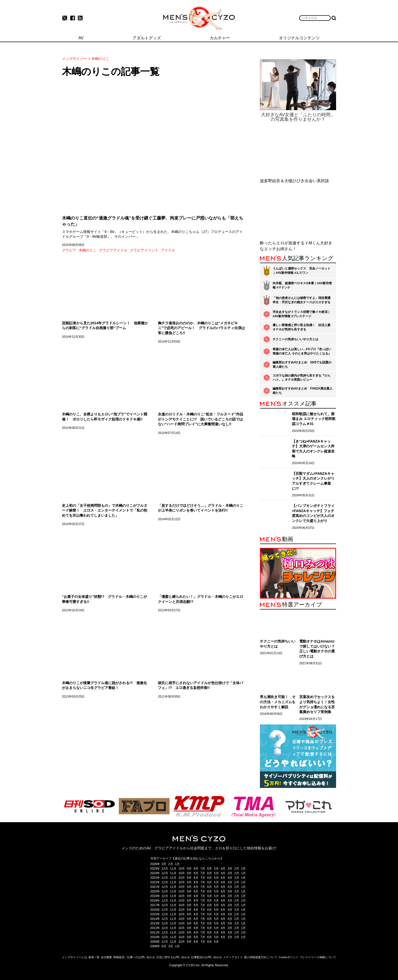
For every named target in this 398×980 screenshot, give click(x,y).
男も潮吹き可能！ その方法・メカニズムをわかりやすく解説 (278, 702)
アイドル (168, 250)
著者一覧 (94, 957)
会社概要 (106, 957)
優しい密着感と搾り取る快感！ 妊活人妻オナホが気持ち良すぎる (302, 327)
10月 (182, 869)
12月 (165, 869)
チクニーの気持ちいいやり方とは (295, 339)
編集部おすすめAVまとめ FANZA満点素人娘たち (303, 391)
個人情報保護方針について (261, 957)
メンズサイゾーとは (74, 957)
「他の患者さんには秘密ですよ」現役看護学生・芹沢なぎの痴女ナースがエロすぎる (302, 300)
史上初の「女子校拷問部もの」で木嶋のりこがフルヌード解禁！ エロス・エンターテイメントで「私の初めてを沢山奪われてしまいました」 (105, 510)
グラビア (69, 250)
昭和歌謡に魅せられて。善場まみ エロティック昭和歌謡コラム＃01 (314, 419)
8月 (196, 869)
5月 (216, 869)
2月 (171, 864)
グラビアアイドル (113, 250)
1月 (178, 864)
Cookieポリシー (289, 957)
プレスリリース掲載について (318, 957)
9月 (189, 869)
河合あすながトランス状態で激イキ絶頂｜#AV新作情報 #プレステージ (302, 314)
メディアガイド (233, 957)
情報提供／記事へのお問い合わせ (134, 957)
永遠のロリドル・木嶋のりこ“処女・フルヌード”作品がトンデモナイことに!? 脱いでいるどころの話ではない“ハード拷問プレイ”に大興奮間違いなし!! (201, 419)
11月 (173, 869)
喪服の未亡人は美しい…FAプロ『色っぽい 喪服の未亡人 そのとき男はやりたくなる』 (302, 351)
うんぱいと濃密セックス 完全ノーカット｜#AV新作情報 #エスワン (302, 271)
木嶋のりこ (88, 250)
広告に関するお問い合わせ (173, 957)
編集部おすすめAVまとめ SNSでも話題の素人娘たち (302, 365)
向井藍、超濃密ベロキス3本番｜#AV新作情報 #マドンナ (302, 285)
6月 (210, 869)
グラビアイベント (144, 250)
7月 (203, 869)
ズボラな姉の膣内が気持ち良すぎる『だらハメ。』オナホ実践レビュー (302, 378)
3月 (164, 864)
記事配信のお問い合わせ (206, 957)
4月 (223, 869)
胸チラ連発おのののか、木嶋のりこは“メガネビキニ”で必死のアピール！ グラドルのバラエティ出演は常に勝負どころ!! (201, 328)
